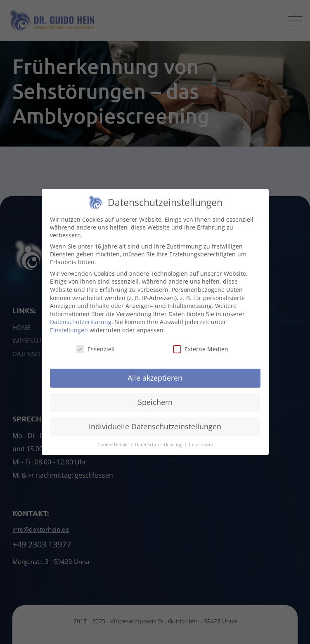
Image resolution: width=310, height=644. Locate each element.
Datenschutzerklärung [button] (159, 448)
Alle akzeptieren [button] (155, 381)
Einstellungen (69, 334)
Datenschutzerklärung (81, 326)
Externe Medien (201, 352)
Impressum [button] (201, 448)
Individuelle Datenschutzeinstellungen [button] (155, 430)
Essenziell (95, 352)
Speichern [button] (155, 406)
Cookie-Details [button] (114, 448)
